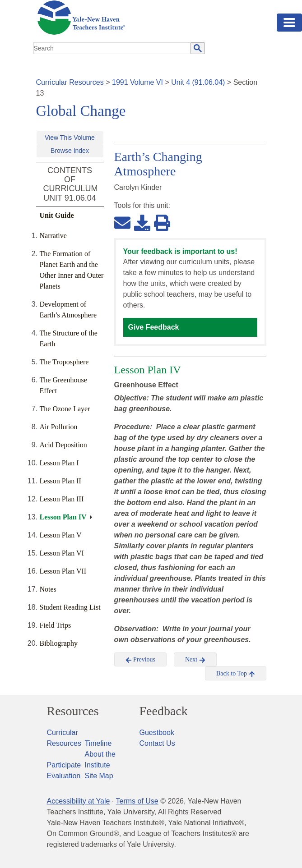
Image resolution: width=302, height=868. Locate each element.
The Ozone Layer (65, 409)
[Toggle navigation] (289, 23)
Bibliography (59, 643)
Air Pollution (59, 427)
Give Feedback (154, 327)
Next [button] (195, 660)
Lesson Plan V (61, 535)
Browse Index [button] (70, 151)
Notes (48, 589)
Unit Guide (57, 215)
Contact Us (157, 743)
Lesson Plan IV (63, 517)
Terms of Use (137, 801)
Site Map (99, 776)
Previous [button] (141, 660)
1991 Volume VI (137, 82)
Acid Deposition (63, 445)
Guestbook (157, 733)
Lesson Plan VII (63, 571)
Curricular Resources (70, 82)
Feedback (164, 711)
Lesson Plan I (59, 463)
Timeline (98, 743)
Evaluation (64, 776)
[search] (112, 48)
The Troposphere (64, 362)
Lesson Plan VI (62, 553)
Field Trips (56, 625)
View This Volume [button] (70, 138)
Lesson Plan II (60, 481)
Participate (64, 765)
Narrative (53, 236)
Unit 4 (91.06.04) (198, 82)
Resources (73, 711)
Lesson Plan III (62, 499)
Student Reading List (70, 607)
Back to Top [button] (235, 674)
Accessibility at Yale (79, 801)
